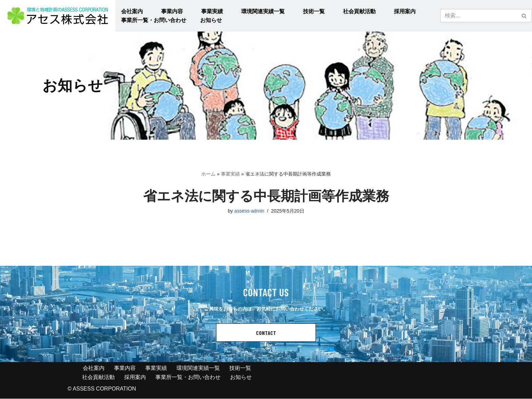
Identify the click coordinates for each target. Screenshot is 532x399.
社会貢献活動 (359, 11)
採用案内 (405, 11)
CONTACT (266, 333)
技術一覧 (314, 11)
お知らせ (211, 20)
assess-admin (249, 211)
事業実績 (212, 11)
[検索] (478, 16)
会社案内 (132, 11)
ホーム (208, 174)
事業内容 (172, 11)
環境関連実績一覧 (263, 11)
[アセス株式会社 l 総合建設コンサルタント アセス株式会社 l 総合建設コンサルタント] (58, 16)
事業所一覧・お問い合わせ (154, 20)
